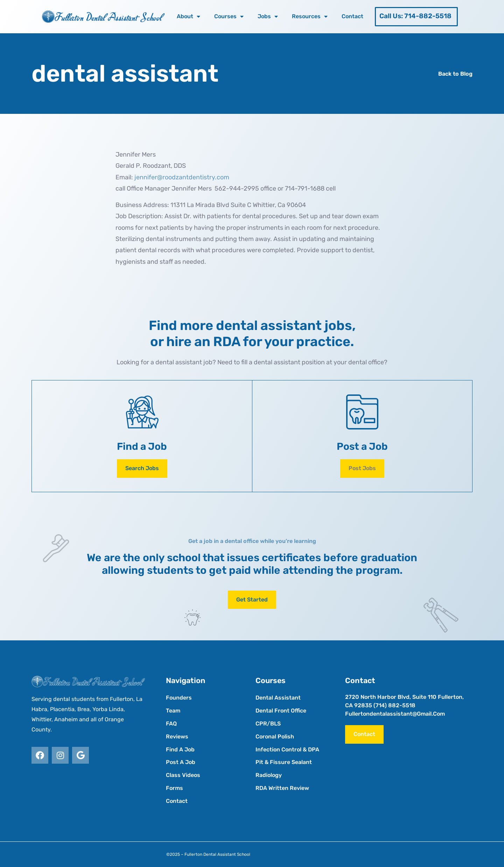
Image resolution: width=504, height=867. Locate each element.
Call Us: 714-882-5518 (415, 16)
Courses (229, 16)
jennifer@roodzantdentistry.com (182, 177)
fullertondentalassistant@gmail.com (395, 714)
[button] (362, 469)
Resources (310, 16)
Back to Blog (455, 74)
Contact (352, 16)
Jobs (268, 16)
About (188, 16)
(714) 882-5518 (394, 705)
